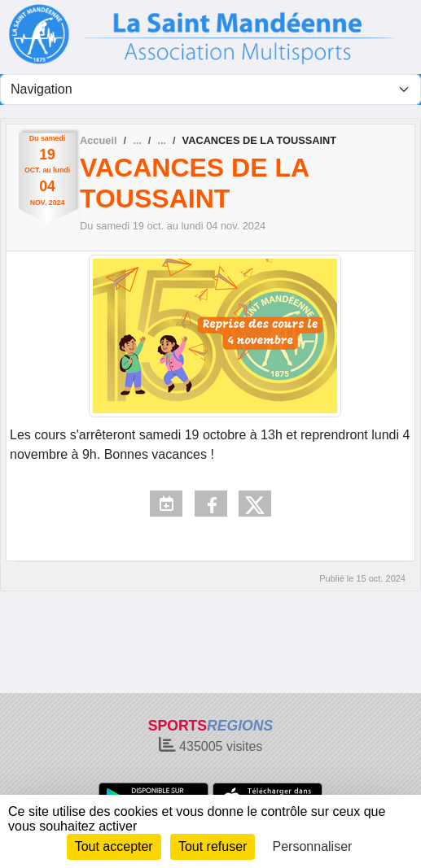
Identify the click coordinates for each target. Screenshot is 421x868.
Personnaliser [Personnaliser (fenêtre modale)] (313, 846)
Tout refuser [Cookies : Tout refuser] (213, 846)
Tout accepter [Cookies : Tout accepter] (114, 846)
